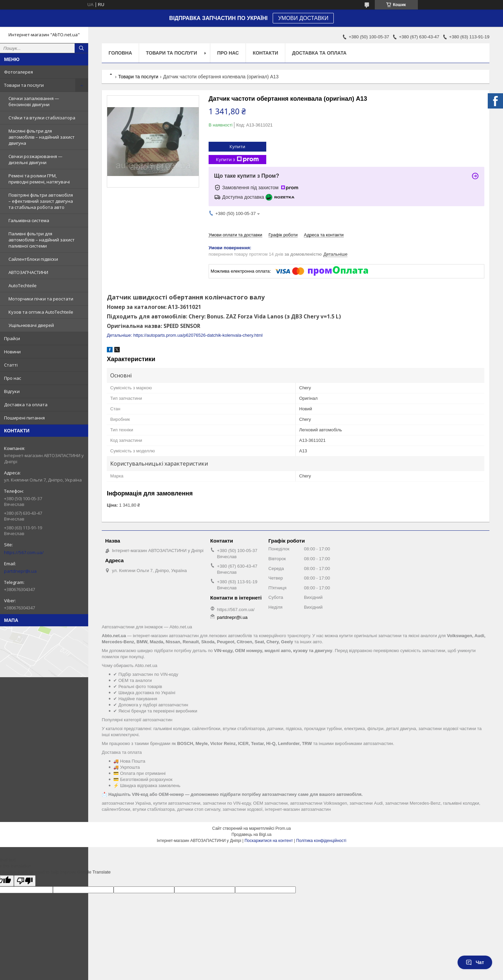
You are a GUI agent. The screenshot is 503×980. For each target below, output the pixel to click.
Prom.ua (283, 828)
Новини (12, 352)
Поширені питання (24, 418)
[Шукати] (81, 48)
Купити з (237, 160)
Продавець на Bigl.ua (251, 835)
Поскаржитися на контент (269, 841)
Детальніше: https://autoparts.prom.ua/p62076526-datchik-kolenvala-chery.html (185, 335)
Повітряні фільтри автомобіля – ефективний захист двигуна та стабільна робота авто (41, 201)
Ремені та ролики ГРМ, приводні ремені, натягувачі (39, 179)
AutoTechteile (23, 286)
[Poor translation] (25, 881)
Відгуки (12, 391)
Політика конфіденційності (321, 841)
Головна (120, 53)
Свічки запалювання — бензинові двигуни (34, 101)
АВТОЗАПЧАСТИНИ (28, 272)
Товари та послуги (24, 85)
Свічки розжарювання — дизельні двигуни (35, 159)
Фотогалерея (18, 72)
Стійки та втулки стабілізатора (42, 118)
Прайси (12, 338)
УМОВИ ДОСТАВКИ (303, 18)
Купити (237, 146)
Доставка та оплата (26, 405)
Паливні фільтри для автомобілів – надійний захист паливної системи (42, 240)
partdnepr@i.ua (20, 571)
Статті (11, 365)
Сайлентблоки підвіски (33, 259)
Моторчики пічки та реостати (41, 299)
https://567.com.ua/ (24, 552)
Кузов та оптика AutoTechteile (41, 312)
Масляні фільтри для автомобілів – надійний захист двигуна (42, 137)
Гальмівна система (29, 220)
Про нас (13, 378)
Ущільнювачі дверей (31, 325)
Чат (475, 962)
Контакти (265, 53)
